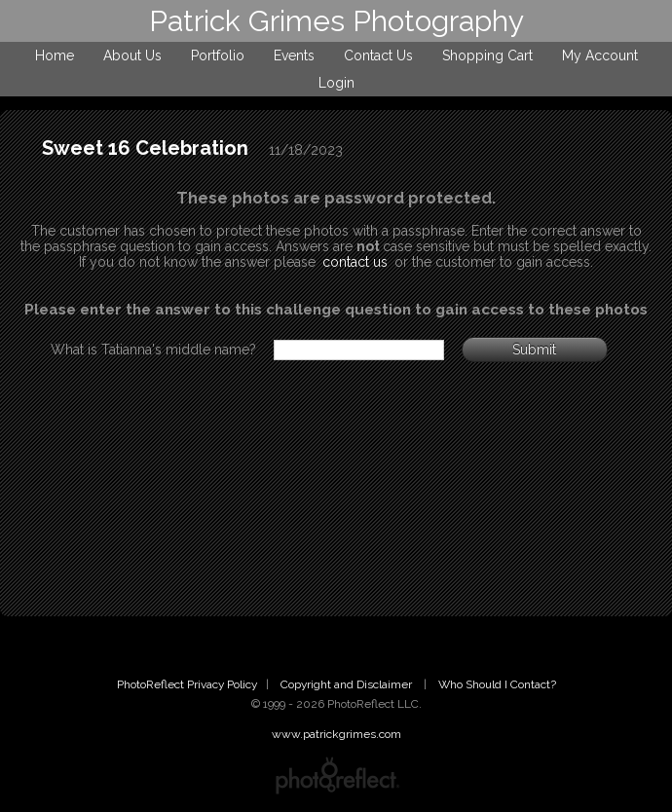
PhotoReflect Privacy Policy (187, 684)
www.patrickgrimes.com (336, 734)
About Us (132, 55)
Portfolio (218, 55)
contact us (355, 262)
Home (55, 55)
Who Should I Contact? (497, 684)
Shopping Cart (487, 55)
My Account (600, 55)
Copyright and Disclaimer (348, 684)
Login (336, 83)
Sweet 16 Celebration (145, 148)
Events (294, 55)
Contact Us (378, 55)
